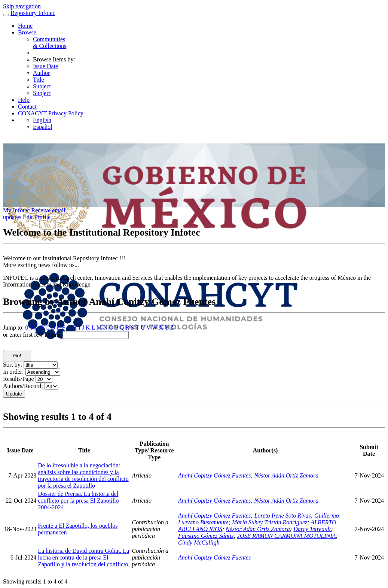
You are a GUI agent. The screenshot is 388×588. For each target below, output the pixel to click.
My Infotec (16, 210)
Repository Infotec (33, 13)
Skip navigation (22, 6)
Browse (27, 32)
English (42, 120)
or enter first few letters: (32, 335)
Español (43, 127)
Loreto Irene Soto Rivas (283, 516)
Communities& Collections (50, 43)
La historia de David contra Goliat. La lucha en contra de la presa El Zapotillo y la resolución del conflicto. (84, 557)
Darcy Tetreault (312, 529)
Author (41, 73)
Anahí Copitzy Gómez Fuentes (214, 475)
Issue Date (45, 66)
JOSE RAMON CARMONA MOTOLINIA (287, 536)
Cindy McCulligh (199, 542)
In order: (13, 372)
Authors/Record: (23, 386)
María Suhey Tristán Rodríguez (270, 522)
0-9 (29, 328)
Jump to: (13, 328)
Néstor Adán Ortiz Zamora (287, 475)
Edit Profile (37, 217)
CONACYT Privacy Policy (51, 113)
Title (39, 80)
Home (25, 26)
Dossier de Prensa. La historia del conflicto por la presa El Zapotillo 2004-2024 (78, 501)
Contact (27, 107)
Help (24, 100)
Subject (42, 86)
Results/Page (19, 379)
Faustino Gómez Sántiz (206, 536)
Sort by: (13, 365)
